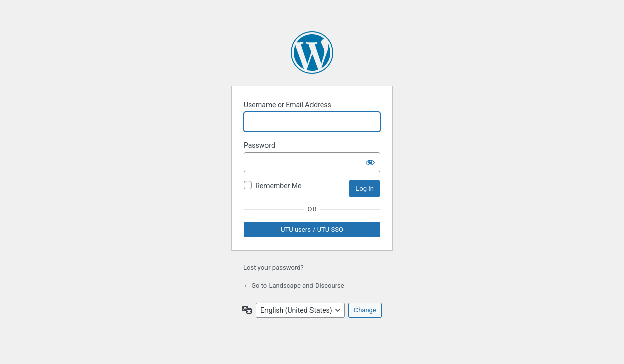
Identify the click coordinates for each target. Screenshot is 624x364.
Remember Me (278, 186)
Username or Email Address (287, 105)
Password (259, 145)
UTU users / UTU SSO (312, 229)
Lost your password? (274, 268)
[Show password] (370, 162)
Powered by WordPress (312, 53)
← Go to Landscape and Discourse (294, 285)
